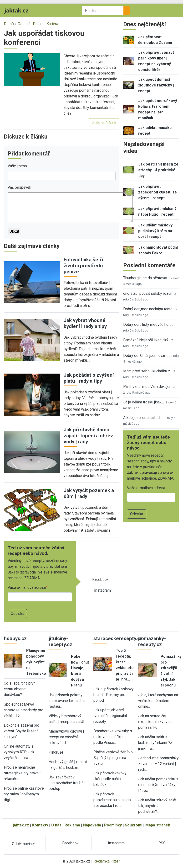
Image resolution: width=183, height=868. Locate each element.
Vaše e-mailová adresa (27, 587)
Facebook (100, 580)
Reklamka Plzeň (107, 861)
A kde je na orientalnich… (143, 418)
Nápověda (92, 825)
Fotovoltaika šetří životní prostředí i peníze (84, 266)
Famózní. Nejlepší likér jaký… (147, 340)
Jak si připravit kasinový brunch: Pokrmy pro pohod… (114, 695)
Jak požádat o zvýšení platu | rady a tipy (89, 378)
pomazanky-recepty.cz (152, 641)
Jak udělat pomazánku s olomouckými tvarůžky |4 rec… (158, 785)
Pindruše (56, 752)
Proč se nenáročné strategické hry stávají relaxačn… (22, 773)
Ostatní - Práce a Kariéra (38, 24)
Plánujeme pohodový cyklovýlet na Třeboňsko (36, 662)
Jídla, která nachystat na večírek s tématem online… (158, 701)
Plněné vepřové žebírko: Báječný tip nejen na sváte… (113, 758)
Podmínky (113, 825)
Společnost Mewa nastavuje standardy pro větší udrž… (24, 710)
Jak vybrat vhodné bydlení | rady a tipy (85, 323)
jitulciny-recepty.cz (60, 641)
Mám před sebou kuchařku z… (148, 371)
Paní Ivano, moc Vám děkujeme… (150, 387)
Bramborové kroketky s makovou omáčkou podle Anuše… (113, 737)
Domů (9, 24)
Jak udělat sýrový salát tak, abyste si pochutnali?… (157, 806)
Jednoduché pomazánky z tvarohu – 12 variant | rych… (158, 764)
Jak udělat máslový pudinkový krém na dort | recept (155, 231)
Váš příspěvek (19, 187)
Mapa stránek (158, 825)
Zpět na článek (104, 123)
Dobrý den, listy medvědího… (147, 324)
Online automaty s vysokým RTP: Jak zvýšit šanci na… (19, 752)
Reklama (72, 825)
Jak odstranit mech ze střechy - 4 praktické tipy (158, 170)
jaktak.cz (21, 825)
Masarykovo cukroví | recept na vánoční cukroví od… (66, 737)
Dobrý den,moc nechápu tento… (149, 309)
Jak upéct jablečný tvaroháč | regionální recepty (110, 716)
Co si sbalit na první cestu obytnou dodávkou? (20, 689)
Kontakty (40, 825)
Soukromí (134, 825)
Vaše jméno (17, 166)
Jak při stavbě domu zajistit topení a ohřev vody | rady (88, 436)
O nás (56, 825)
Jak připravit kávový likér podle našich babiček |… (110, 779)
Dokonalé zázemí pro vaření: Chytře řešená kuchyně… (22, 731)
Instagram (102, 590)
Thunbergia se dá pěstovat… (146, 278)
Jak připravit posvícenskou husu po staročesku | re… (112, 800)
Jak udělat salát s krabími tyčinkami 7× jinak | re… (155, 743)
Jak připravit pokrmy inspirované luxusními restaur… (67, 701)
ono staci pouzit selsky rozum (148, 293)
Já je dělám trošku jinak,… (144, 402)
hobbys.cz (15, 638)
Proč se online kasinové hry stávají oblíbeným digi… (24, 794)
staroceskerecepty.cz (118, 638)
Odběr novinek (24, 844)
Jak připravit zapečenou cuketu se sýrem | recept (158, 192)
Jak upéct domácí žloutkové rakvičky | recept (156, 85)
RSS (162, 843)
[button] (32, 69)
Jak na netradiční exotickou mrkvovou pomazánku (155, 722)
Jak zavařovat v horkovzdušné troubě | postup (67, 783)
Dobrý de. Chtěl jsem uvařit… (147, 356)
